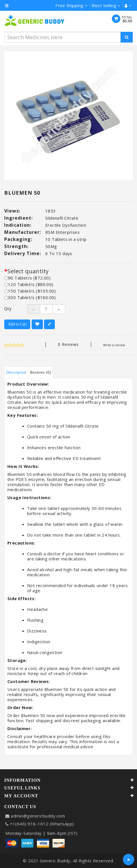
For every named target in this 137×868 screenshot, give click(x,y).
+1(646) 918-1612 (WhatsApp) (42, 824)
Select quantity (28, 271)
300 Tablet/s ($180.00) (30, 297)
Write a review (114, 345)
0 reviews (68, 344)
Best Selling (106, 5)
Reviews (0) (41, 372)
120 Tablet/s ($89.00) (29, 284)
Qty (8, 309)
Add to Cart (17, 324)
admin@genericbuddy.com (38, 816)
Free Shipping (71, 5)
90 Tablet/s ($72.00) (27, 278)
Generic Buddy (55, 861)
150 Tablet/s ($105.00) (30, 291)
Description (16, 372)
